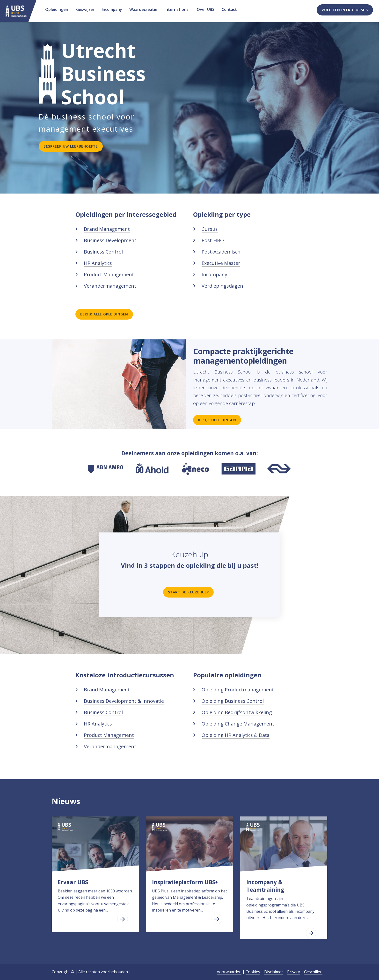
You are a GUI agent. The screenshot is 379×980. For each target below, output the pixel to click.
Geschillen (313, 972)
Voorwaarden (229, 972)
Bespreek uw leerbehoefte (71, 146)
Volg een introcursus (345, 10)
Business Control (103, 252)
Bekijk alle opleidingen (104, 314)
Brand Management (107, 229)
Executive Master (221, 263)
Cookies (253, 972)
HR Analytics (98, 263)
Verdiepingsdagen (222, 286)
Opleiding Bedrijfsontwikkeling (237, 712)
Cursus (210, 229)
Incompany (214, 274)
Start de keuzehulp (188, 592)
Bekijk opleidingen (217, 420)
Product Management (109, 274)
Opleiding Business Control (233, 701)
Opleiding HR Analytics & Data (236, 735)
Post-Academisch (221, 252)
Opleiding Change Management (238, 724)
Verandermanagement (110, 286)
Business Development (110, 240)
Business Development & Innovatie (124, 701)
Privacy (294, 972)
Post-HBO (213, 240)
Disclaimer (274, 972)
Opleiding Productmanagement (238, 690)
